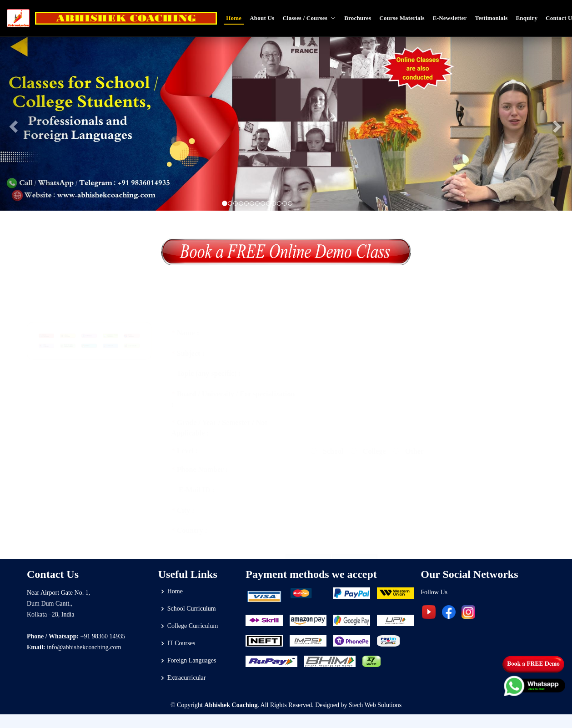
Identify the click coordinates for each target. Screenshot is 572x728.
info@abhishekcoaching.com (84, 647)
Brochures (358, 18)
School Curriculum (192, 609)
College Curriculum (193, 626)
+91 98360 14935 (103, 636)
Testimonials (491, 18)
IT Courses (181, 643)
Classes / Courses (309, 18)
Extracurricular (187, 678)
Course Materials (402, 18)
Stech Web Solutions (375, 705)
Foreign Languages (192, 661)
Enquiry (527, 18)
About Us (262, 18)
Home (234, 18)
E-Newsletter (450, 18)
